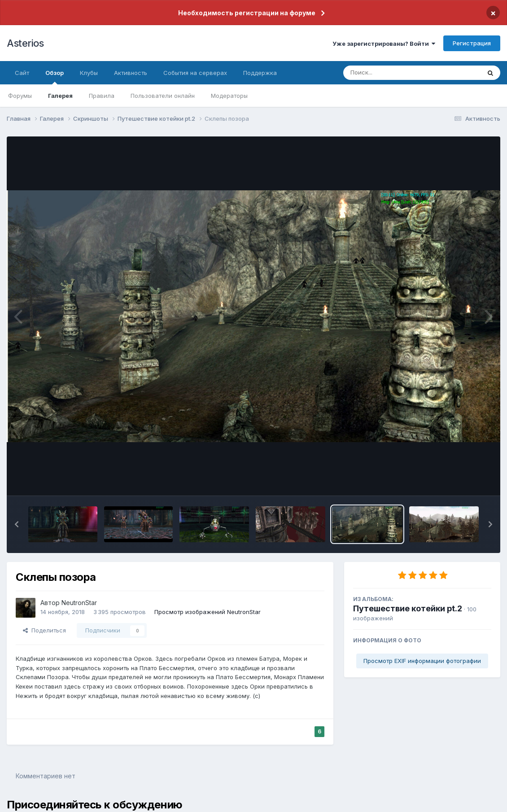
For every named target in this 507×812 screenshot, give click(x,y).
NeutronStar (79, 603)
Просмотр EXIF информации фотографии (422, 661)
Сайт (22, 73)
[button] (17, 524)
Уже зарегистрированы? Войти (384, 44)
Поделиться (44, 630)
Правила (102, 96)
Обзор (55, 77)
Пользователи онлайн (163, 96)
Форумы (20, 96)
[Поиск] (395, 73)
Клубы (89, 73)
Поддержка (260, 73)
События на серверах (195, 73)
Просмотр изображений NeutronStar (208, 612)
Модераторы (229, 96)
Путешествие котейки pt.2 (408, 608)
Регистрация (472, 43)
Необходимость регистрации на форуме (247, 13)
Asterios (25, 43)
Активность (131, 73)
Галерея (60, 96)
